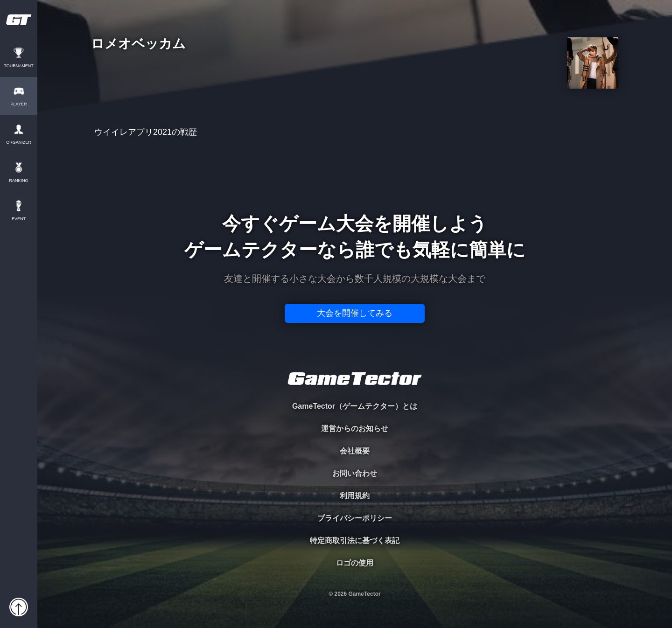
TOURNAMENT (18, 66)
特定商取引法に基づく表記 (355, 541)
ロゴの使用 (355, 563)
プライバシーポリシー (355, 518)
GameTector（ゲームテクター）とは (355, 406)
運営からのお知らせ (355, 429)
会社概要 (355, 451)
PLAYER (19, 104)
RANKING (18, 181)
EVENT (19, 219)
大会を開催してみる (355, 313)
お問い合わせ (355, 473)
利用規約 (355, 496)
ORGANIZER (19, 143)
